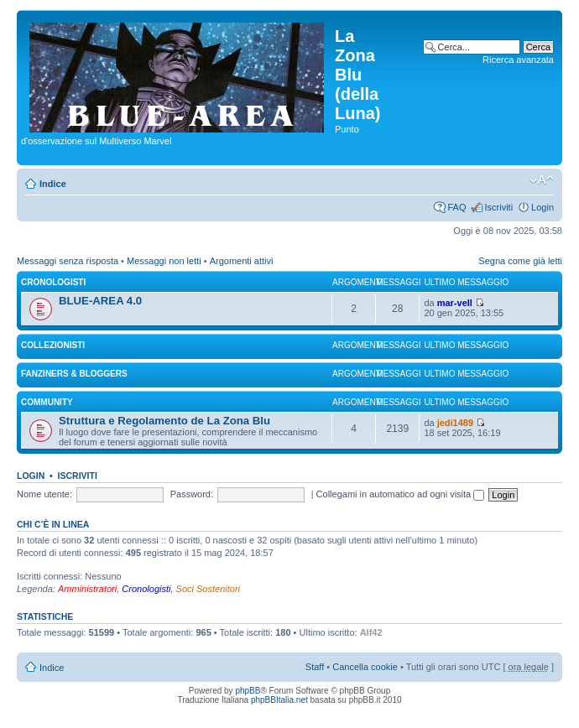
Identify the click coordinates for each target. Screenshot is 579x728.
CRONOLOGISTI (53, 282)
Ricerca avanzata (518, 60)
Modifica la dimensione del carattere (542, 180)
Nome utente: (44, 494)
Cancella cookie (365, 667)
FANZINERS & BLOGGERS (74, 374)
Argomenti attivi (242, 261)
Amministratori (87, 589)
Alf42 (371, 632)
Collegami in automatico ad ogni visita (401, 494)
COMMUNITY (47, 402)
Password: (192, 494)
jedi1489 (455, 423)
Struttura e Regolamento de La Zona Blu (164, 421)
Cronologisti (146, 589)
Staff (315, 667)
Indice (53, 184)
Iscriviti (498, 207)
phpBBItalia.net (279, 700)
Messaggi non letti (164, 261)
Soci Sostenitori (208, 589)
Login (542, 207)
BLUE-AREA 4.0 (100, 301)
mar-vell (455, 303)
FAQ (456, 207)
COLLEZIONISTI (53, 345)
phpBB (248, 691)
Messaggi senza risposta (68, 261)
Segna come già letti (520, 261)
